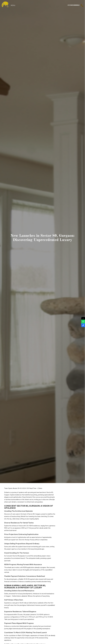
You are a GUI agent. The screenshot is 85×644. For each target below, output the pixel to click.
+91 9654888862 (73, 5)
